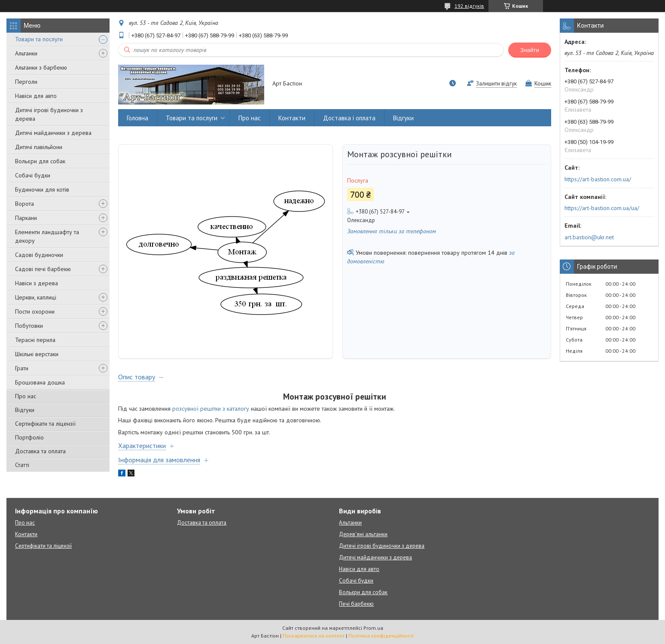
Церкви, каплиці (36, 297)
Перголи (26, 82)
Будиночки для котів (42, 189)
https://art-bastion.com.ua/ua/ (602, 208)
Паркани (26, 218)
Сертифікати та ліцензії (45, 424)
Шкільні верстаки (37, 354)
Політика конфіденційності (381, 636)
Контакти (292, 118)
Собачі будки (33, 175)
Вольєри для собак (40, 161)
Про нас (26, 396)
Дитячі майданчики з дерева (53, 133)
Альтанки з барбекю (41, 67)
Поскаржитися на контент (314, 636)
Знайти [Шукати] (530, 50)
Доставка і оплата (349, 118)
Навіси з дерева (37, 283)
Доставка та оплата (40, 451)
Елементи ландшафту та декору (47, 236)
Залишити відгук (496, 84)
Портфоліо (29, 437)
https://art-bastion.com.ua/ (598, 179)
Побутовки (29, 326)
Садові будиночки (39, 255)
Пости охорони (35, 311)
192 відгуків (469, 6)
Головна (137, 118)
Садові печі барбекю (43, 269)
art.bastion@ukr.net (589, 237)
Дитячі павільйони (39, 147)
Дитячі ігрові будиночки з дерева (49, 114)
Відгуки (25, 410)
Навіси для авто (36, 96)
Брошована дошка (40, 382)
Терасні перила (35, 340)
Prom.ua (373, 628)
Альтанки (26, 53)
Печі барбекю (356, 604)
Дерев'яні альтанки (363, 534)
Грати (22, 368)
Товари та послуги (39, 39)
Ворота (24, 204)
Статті (22, 465)
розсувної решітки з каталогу (211, 409)
